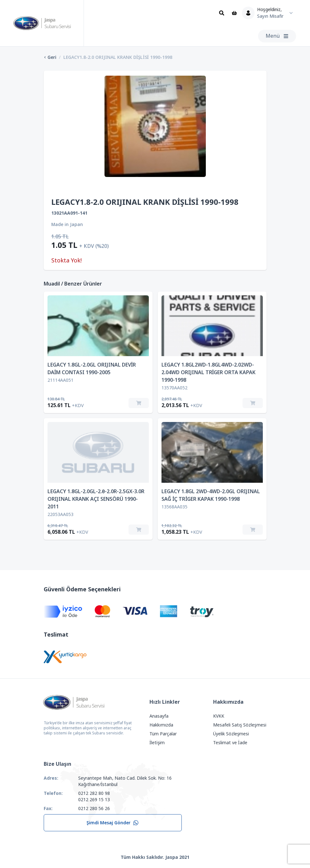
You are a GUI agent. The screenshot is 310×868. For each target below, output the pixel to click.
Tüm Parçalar (163, 734)
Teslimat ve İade (230, 743)
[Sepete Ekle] (139, 403)
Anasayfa (159, 716)
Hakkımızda (161, 725)
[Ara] (222, 13)
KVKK (219, 716)
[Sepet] (234, 13)
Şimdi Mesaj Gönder (113, 823)
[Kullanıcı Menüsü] (269, 13)
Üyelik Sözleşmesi (231, 734)
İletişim (157, 743)
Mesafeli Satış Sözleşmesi (240, 725)
